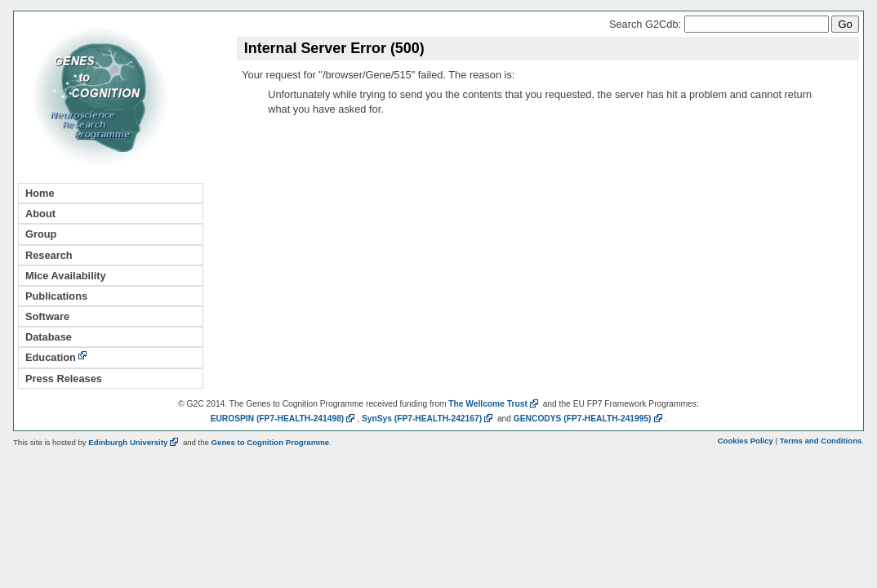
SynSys (428, 419)
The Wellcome (494, 404)
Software (47, 316)
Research (49, 255)
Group (41, 234)
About (40, 214)
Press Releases (64, 379)
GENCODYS (589, 419)
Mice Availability (66, 276)
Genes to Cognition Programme (270, 442)
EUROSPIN (284, 419)
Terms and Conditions (821, 441)
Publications (56, 296)
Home (40, 193)
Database (49, 337)
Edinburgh (134, 442)
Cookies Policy (746, 441)
